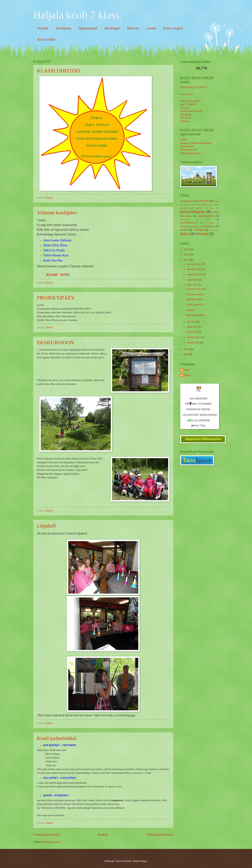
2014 (187, 249)
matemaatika (185, 219)
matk (207, 219)
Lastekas (184, 121)
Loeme (151, 28)
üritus (185, 234)
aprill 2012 (192, 327)
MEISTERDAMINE (189, 223)
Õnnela (187, 375)
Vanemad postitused (160, 834)
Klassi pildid (46, 39)
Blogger (143, 861)
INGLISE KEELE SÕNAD (194, 87)
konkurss (199, 208)
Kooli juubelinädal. (57, 738)
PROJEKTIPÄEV (56, 298)
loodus (188, 216)
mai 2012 (192, 322)
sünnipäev (209, 226)
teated (184, 230)
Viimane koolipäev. (57, 213)
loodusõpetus (206, 216)
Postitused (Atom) (53, 842)
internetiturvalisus (194, 205)
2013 (187, 255)
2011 (187, 349)
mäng (183, 226)
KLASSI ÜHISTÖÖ (58, 71)
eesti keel (203, 201)
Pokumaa (185, 108)
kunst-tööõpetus (193, 212)
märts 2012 (193, 332)
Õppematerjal (88, 28)
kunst (212, 208)
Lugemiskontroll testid (191, 111)
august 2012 (193, 280)
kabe (206, 205)
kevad (213, 205)
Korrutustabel (187, 94)
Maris (187, 370)
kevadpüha (184, 208)
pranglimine (194, 226)
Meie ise (133, 28)
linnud (216, 212)
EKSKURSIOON (55, 342)
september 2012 (195, 274)
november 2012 (195, 264)
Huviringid (112, 28)
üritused (202, 234)
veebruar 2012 (194, 337)
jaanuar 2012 (193, 343)
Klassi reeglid (173, 28)
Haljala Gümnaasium (190, 153)
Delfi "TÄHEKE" (189, 104)
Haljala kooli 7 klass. (78, 15)
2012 (187, 260)
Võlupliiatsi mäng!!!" (191, 101)
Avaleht (43, 28)
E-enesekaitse (187, 146)
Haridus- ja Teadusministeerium (196, 143)
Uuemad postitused (46, 834)
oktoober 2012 (194, 269)
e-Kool (184, 140)
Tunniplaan (63, 28)
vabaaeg (198, 230)
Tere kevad (186, 118)
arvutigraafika (187, 201)
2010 (187, 354)
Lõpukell (46, 526)
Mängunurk (186, 115)
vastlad (212, 230)
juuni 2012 (192, 285)
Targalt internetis (188, 150)
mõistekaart (210, 223)
